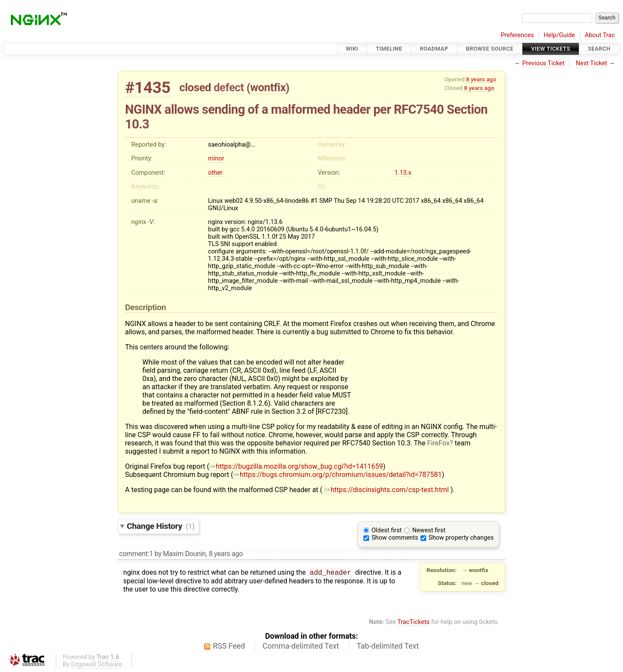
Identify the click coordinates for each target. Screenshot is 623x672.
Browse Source (490, 49)
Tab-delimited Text (388, 646)
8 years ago (481, 79)
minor (216, 158)
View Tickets (551, 49)
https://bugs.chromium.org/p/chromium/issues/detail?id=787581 (337, 475)
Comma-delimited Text (301, 646)
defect (229, 87)
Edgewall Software (97, 664)
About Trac (600, 35)
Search (599, 49)
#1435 (148, 88)
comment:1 (136, 554)
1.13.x (403, 173)
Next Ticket (591, 63)
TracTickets (413, 622)
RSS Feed (229, 646)
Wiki (352, 49)
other (215, 173)
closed (195, 87)
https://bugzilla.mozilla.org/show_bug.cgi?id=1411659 (296, 466)
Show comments (395, 538)
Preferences (517, 35)
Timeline (389, 49)
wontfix (268, 87)
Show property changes (461, 538)
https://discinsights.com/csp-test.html (386, 490)
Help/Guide (559, 35)
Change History (161, 526)
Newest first (429, 530)
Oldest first (387, 530)
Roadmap (434, 49)
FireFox (438, 443)
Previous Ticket (543, 63)
